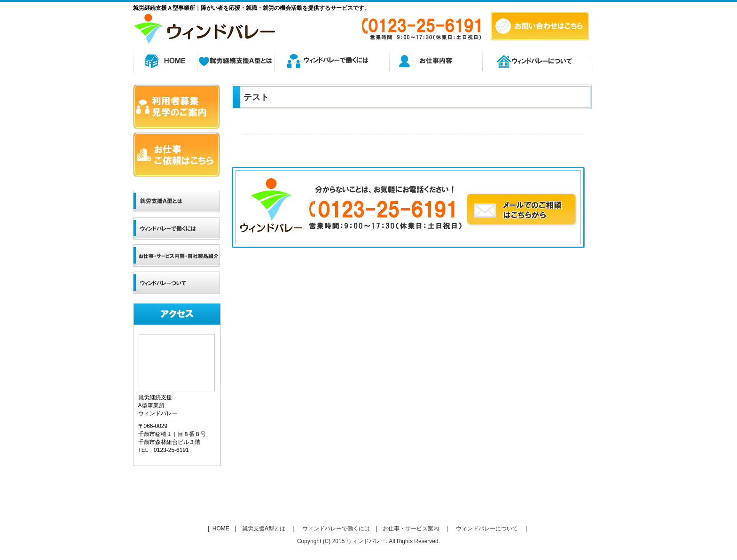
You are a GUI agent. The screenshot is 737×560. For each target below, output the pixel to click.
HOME (220, 529)
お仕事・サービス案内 (411, 529)
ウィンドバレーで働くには (336, 529)
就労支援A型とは (264, 529)
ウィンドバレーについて (487, 529)
